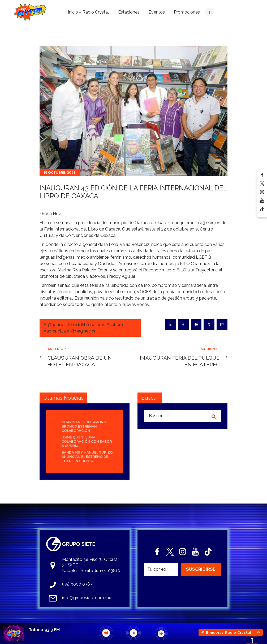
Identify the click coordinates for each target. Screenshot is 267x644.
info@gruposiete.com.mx (87, 598)
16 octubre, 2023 (60, 172)
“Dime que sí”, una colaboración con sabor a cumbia (87, 442)
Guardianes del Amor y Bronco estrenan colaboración (84, 426)
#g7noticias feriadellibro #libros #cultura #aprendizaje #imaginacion (83, 328)
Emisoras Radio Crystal (229, 632)
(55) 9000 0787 (77, 584)
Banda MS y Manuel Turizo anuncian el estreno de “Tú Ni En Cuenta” (87, 457)
